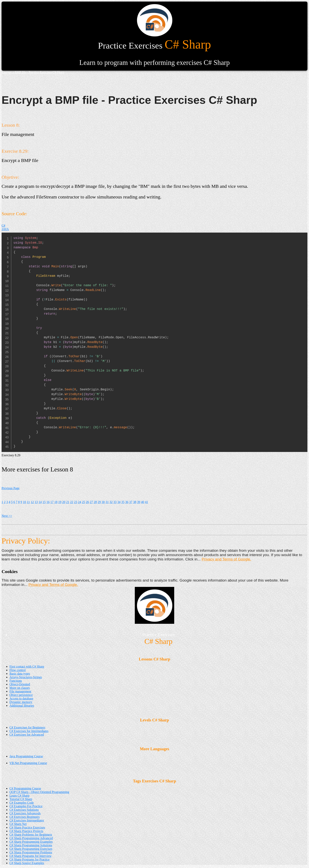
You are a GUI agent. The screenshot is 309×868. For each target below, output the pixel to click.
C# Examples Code (22, 803)
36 (127, 502)
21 (68, 502)
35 (123, 502)
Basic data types (20, 674)
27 (91, 502)
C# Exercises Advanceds (25, 813)
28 (95, 502)
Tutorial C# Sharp (21, 799)
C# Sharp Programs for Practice (30, 859)
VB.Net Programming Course (28, 763)
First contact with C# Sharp (27, 666)
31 (107, 502)
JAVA (5, 229)
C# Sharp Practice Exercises (27, 827)
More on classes (20, 688)
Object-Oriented (20, 684)
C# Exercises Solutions (24, 810)
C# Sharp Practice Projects (26, 831)
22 (72, 502)
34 (119, 502)
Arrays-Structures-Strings (26, 677)
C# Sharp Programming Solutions (31, 845)
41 (146, 502)
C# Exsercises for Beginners (27, 727)
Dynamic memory (21, 702)
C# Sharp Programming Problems (31, 852)
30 (103, 502)
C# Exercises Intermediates (27, 820)
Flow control (18, 670)
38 (135, 502)
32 (111, 502)
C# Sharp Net (18, 824)
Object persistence (21, 695)
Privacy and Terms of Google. (226, 559)
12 (32, 502)
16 (48, 502)
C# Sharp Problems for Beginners (31, 835)
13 (36, 502)
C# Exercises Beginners (25, 817)
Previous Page (11, 488)
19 (60, 502)
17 (52, 502)
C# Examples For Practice (26, 806)
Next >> (7, 516)
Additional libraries (22, 706)
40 (142, 502)
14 (40, 502)
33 (115, 502)
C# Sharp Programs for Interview (30, 856)
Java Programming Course (26, 756)
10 (24, 502)
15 (44, 502)
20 (64, 502)
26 (87, 502)
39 (139, 502)
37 (131, 502)
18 (56, 502)
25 (83, 502)
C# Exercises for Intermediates (29, 731)
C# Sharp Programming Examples (31, 842)
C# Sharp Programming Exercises (31, 849)
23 (75, 502)
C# (3, 226)
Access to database (21, 698)
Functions (16, 681)
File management (20, 691)
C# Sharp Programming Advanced (31, 838)
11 (28, 502)
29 (99, 502)
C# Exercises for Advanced (27, 735)
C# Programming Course (25, 788)
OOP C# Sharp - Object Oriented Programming (39, 792)
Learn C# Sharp (19, 796)
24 (79, 502)
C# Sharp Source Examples (27, 863)
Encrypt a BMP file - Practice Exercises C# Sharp (33, 72)
